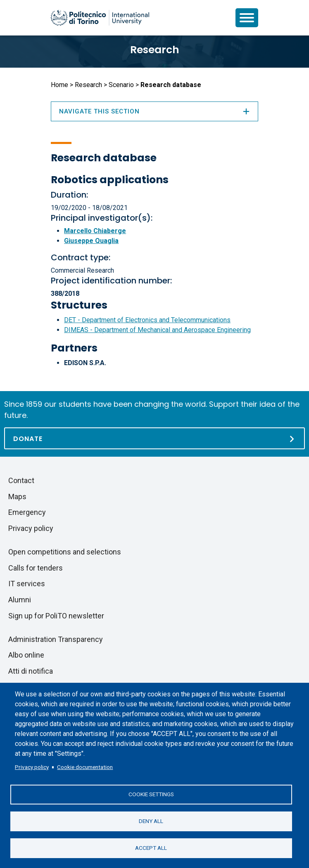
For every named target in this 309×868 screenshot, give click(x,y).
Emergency (27, 512)
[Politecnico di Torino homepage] (100, 18)
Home (59, 85)
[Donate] (154, 438)
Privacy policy (32, 767)
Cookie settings (151, 794)
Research (155, 50)
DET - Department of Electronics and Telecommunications (147, 320)
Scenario (121, 85)
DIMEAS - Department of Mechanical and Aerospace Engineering (157, 330)
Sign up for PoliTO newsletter (56, 616)
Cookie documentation (85, 767)
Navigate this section (154, 111)
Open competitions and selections (65, 552)
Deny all (151, 821)
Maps (17, 497)
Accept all (151, 848)
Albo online (26, 655)
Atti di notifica (31, 671)
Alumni (20, 600)
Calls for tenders (36, 568)
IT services (27, 584)
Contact (21, 480)
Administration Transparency (56, 639)
